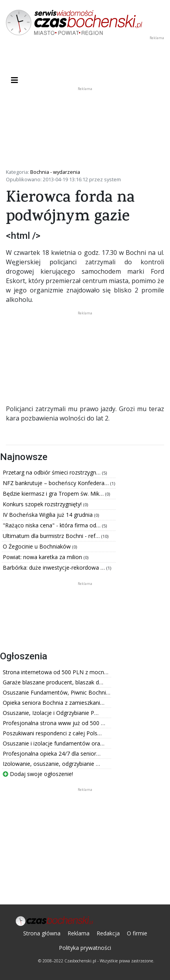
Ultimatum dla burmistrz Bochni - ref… (52, 536)
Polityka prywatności (85, 948)
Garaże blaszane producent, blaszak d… (53, 682)
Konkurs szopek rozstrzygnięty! (43, 504)
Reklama (79, 933)
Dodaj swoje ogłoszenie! (38, 774)
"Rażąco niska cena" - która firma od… (52, 525)
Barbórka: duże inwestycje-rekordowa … (55, 568)
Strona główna (42, 933)
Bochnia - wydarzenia (55, 172)
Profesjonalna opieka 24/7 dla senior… (52, 753)
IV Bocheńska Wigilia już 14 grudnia (48, 515)
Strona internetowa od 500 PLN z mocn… (56, 672)
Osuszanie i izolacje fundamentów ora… (54, 743)
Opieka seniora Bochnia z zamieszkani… (54, 703)
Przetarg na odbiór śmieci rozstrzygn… (52, 472)
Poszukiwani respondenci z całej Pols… (52, 733)
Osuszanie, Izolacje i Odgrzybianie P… (51, 713)
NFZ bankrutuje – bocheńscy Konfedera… (57, 483)
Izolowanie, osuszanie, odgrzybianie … (51, 764)
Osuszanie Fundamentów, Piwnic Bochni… (57, 692)
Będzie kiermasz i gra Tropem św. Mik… (54, 494)
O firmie (137, 933)
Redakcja (108, 933)
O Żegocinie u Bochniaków (37, 546)
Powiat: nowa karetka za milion (43, 557)
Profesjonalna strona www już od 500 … (54, 723)
